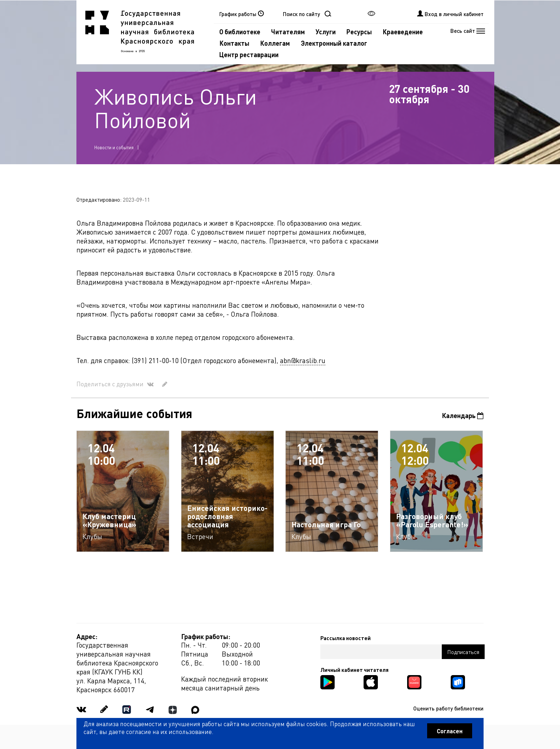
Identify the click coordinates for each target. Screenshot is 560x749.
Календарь (463, 415)
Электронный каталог (334, 43)
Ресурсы (359, 32)
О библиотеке (240, 32)
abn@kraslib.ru (303, 360)
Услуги (326, 32)
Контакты (234, 43)
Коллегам (275, 43)
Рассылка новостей (346, 638)
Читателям (288, 32)
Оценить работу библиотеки (448, 708)
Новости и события (114, 147)
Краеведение (403, 32)
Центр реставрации (249, 54)
